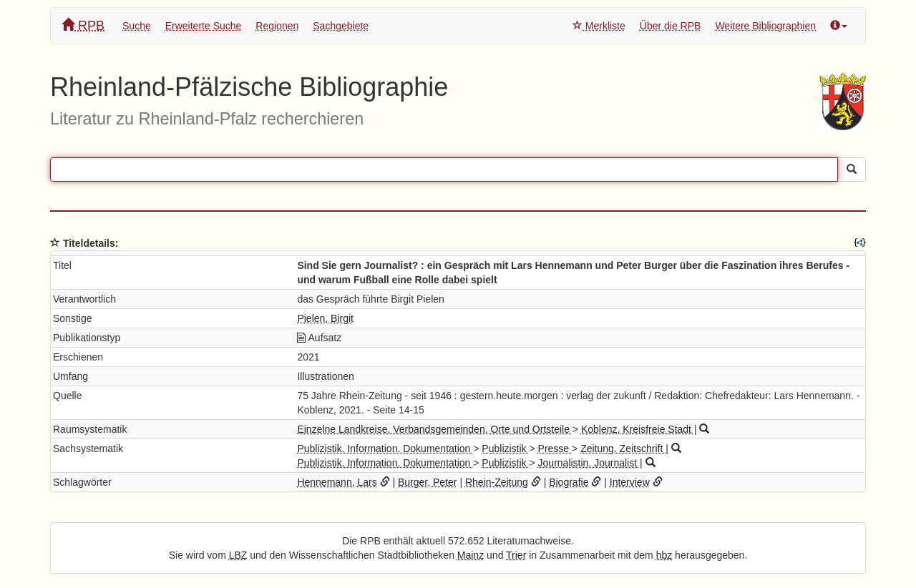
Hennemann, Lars (337, 482)
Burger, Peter (428, 482)
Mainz (471, 555)
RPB (83, 25)
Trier (516, 555)
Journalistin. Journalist (589, 463)
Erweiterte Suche (204, 26)
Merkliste (599, 26)
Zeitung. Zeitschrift (623, 449)
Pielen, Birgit (325, 318)
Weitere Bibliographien (765, 26)
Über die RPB (671, 26)
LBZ (238, 555)
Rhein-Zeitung (497, 482)
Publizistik (505, 449)
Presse (555, 449)
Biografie (569, 482)
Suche (137, 26)
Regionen (277, 26)
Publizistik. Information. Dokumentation (385, 449)
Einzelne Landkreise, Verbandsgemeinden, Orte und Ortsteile (434, 429)
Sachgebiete (341, 26)
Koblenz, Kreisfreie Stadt (638, 429)
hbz (664, 555)
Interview (630, 482)
